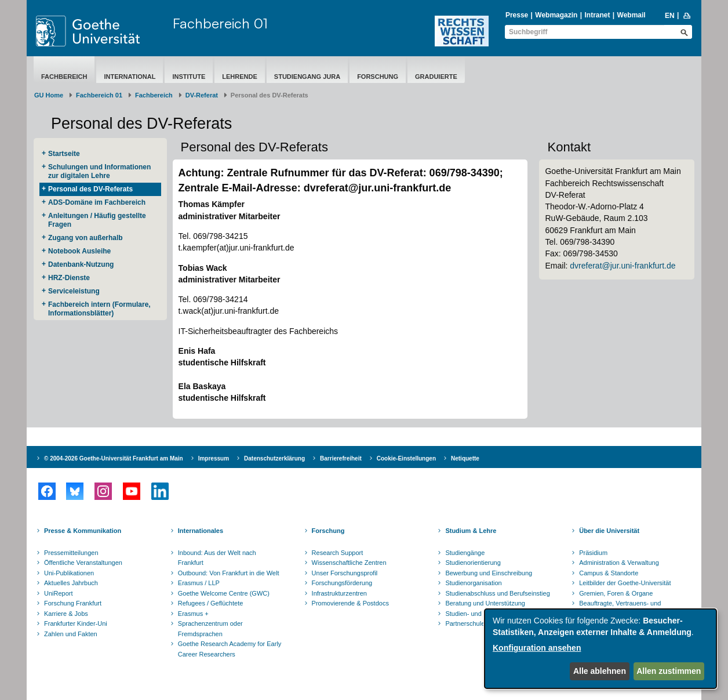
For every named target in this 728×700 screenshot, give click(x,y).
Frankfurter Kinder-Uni (76, 623)
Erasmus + (193, 614)
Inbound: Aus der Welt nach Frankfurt (217, 558)
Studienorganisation (473, 583)
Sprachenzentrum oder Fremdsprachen (210, 629)
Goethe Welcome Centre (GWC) (224, 593)
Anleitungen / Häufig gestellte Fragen (97, 220)
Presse (517, 15)
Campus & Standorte (609, 573)
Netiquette (465, 458)
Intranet (597, 15)
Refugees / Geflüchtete (211, 603)
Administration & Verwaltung (619, 563)
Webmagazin (556, 15)
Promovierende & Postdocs (350, 603)
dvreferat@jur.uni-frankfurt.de (623, 266)
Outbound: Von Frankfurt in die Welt (229, 573)
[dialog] (600, 649)
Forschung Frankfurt (73, 603)
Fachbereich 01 (220, 23)
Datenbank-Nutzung (81, 264)
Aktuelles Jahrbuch (71, 583)
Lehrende (240, 77)
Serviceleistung (74, 291)
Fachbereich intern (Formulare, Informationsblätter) (99, 309)
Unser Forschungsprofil (345, 573)
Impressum (214, 458)
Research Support (338, 553)
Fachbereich (64, 77)
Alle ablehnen (600, 671)
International (130, 77)
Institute (189, 77)
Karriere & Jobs (66, 614)
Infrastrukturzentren (339, 593)
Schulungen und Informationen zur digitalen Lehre (99, 171)
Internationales (201, 531)
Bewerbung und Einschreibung (489, 573)
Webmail (631, 15)
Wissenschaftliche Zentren (349, 563)
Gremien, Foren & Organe (616, 593)
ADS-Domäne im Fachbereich (97, 202)
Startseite (64, 154)
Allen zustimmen (669, 671)
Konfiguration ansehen (537, 648)
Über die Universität (609, 531)
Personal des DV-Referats (90, 189)
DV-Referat (202, 95)
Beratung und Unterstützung (485, 603)
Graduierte (436, 77)
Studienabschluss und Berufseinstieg (497, 593)
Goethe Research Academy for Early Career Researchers (230, 649)
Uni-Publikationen (69, 573)
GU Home (49, 95)
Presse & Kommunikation (83, 531)
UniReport (59, 593)
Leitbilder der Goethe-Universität (625, 583)
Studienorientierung (473, 563)
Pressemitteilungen (71, 553)
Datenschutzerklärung (274, 458)
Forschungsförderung (342, 583)
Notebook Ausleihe (79, 251)
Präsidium (593, 553)
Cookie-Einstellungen (406, 458)
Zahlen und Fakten (71, 634)
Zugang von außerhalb (85, 238)
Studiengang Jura (307, 77)
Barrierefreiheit (341, 458)
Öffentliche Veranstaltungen (83, 563)
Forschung (378, 77)
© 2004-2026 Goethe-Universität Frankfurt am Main (114, 458)
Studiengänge (465, 553)
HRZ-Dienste (69, 278)
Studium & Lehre (471, 531)
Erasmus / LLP (199, 583)
